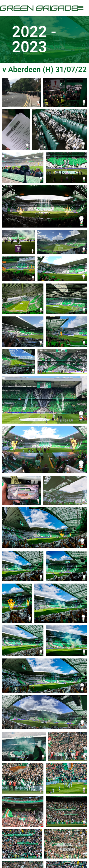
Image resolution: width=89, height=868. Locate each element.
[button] (80, 8)
